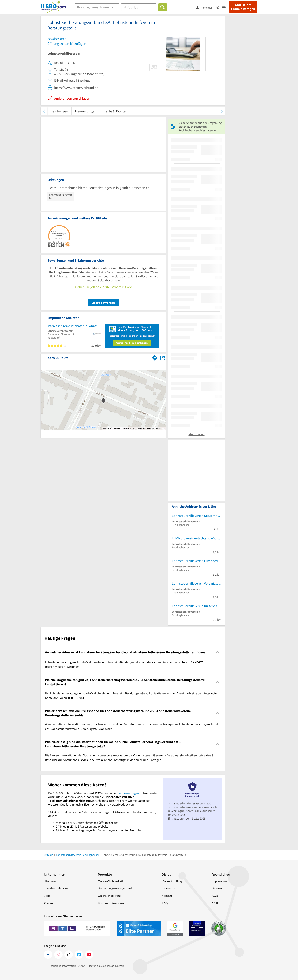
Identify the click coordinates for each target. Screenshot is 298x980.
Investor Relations (56, 888)
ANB (215, 903)
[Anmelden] (205, 7)
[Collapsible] (218, 652)
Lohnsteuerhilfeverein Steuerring (195, 516)
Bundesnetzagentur (130, 793)
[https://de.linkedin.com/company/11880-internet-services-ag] (79, 955)
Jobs (47, 896)
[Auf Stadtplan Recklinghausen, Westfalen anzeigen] (162, 358)
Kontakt (167, 896)
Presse (48, 903)
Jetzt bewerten (103, 303)
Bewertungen (86, 111)
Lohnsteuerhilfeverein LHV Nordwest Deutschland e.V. (197, 561)
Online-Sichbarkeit (111, 881)
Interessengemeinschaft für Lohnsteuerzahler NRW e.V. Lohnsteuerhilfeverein (74, 326)
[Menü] (225, 7)
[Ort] (139, 7)
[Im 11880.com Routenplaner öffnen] (155, 357)
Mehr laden (197, 434)
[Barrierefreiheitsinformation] (219, 7)
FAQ (165, 903)
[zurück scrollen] (44, 111)
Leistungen (59, 111)
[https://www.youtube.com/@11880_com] (89, 955)
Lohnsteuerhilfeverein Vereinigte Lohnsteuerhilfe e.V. (197, 583)
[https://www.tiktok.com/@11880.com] (69, 955)
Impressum (219, 881)
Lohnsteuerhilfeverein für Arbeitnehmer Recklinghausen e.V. (197, 606)
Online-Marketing (110, 896)
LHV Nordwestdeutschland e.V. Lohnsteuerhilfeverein (197, 538)
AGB (215, 896)
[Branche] (97, 7)
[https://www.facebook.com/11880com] (48, 955)
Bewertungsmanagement (115, 888)
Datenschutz (220, 888)
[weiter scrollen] (222, 111)
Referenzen (169, 888)
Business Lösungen (111, 903)
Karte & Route (115, 111)
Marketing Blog (172, 881)
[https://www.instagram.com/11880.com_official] (58, 955)
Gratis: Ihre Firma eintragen (243, 7)
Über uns (50, 881)
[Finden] (163, 7)
